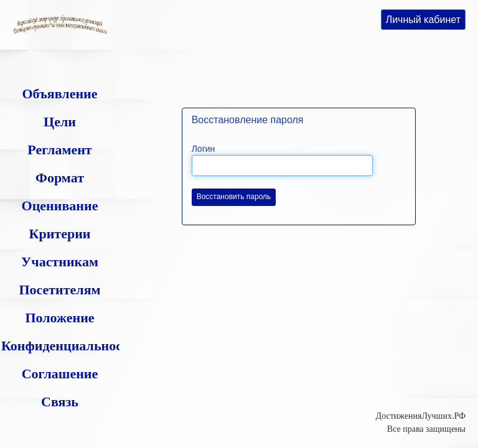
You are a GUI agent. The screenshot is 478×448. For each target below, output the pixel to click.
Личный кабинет (423, 20)
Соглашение (60, 374)
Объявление (59, 94)
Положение (59, 318)
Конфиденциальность (68, 346)
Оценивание (60, 206)
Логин (204, 149)
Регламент (59, 150)
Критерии (59, 234)
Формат (60, 178)
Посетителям (59, 290)
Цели (60, 122)
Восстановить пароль (234, 197)
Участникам (60, 262)
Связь (60, 402)
